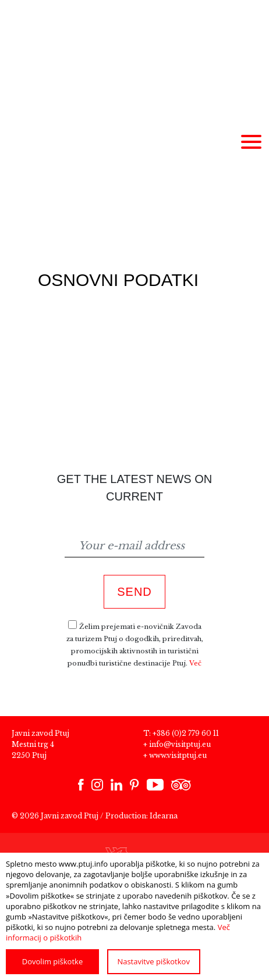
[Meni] (251, 143)
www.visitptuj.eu (178, 755)
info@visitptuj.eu (180, 744)
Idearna (164, 816)
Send (134, 592)
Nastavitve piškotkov (153, 961)
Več (195, 663)
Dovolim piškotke (52, 961)
